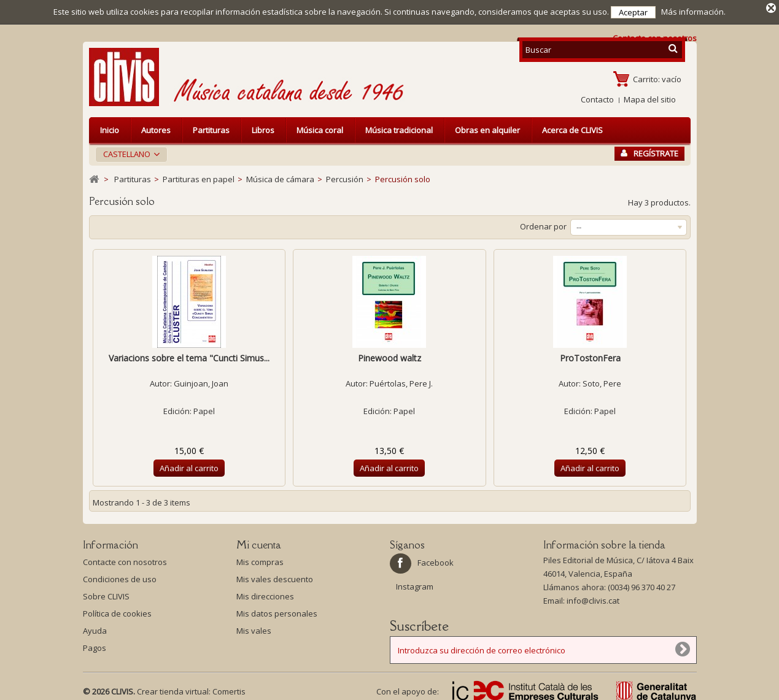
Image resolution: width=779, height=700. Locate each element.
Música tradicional (399, 126)
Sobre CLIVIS (106, 593)
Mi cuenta (259, 541)
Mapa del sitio (650, 96)
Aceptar (633, 12)
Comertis (229, 688)
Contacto (597, 96)
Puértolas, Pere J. (401, 380)
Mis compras (260, 558)
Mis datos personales (277, 610)
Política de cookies (117, 610)
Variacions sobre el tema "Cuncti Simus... (189, 354)
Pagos (95, 644)
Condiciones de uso (120, 575)
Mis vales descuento (275, 575)
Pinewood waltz (389, 354)
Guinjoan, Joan (201, 380)
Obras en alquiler (487, 126)
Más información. (693, 12)
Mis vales (254, 627)
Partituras (211, 126)
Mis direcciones (265, 593)
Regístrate (649, 150)
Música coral (320, 126)
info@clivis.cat (593, 597)
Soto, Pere (602, 380)
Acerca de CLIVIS (572, 126)
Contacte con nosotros (125, 558)
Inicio (110, 126)
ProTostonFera (590, 354)
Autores (156, 126)
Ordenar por (543, 223)
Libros (263, 126)
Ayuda (95, 627)
